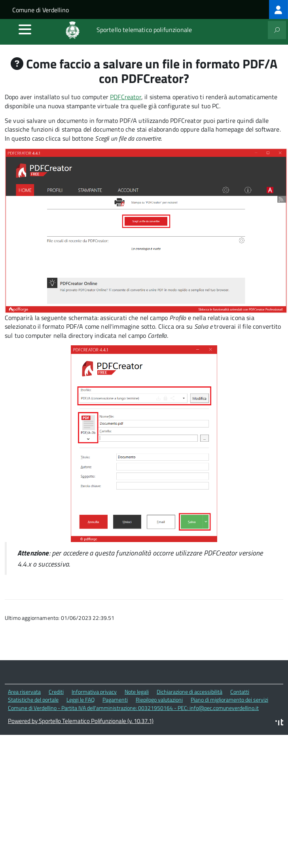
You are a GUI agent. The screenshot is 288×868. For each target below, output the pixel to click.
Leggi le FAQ (81, 699)
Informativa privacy (94, 692)
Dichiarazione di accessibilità (189, 692)
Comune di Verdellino (41, 10)
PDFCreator (126, 97)
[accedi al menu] (25, 29)
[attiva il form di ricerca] (277, 30)
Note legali (137, 692)
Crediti (56, 692)
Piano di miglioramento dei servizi (229, 699)
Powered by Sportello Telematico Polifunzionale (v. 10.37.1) (81, 721)
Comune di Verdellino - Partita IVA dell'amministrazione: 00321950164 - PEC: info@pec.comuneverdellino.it (133, 708)
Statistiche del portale (33, 699)
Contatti (240, 692)
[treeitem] (279, 9)
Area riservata (24, 692)
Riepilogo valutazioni (159, 699)
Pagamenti (115, 699)
